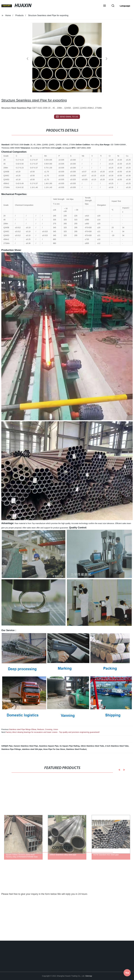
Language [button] (125, 6)
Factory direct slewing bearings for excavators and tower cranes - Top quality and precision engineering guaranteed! (53, 732)
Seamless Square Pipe (49, 746)
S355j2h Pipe (7, 746)
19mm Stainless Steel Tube (92, 746)
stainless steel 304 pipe (32, 749)
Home (8, 15)
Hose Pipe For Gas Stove (54, 749)
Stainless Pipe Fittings (11, 749)
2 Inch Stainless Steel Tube (117, 746)
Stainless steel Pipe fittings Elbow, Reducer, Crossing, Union (34, 729)
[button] (105, 6)
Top (127, 972)
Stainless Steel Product (76, 749)
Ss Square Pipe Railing (70, 746)
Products (19, 15)
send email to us (67, 117)
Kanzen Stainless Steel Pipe (26, 746)
